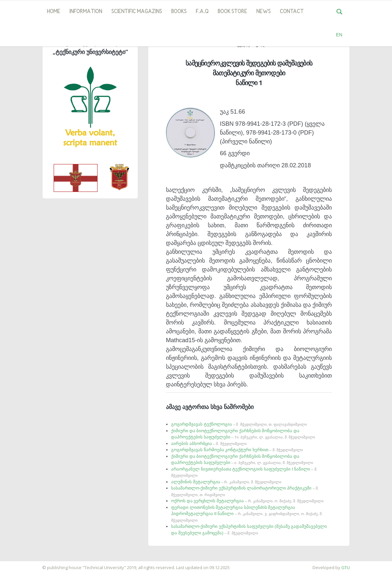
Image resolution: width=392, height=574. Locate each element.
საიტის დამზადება (19, 564)
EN (339, 35)
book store (232, 12)
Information (86, 12)
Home (53, 12)
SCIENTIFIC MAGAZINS (137, 12)
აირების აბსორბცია (209, 444)
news (263, 12)
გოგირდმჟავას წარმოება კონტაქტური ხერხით (237, 450)
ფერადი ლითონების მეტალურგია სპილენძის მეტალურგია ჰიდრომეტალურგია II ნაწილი (247, 514)
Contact (292, 12)
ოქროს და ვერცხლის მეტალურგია (247, 501)
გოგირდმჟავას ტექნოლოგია (239, 424)
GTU (346, 567)
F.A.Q (202, 12)
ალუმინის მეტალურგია (226, 482)
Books (179, 12)
